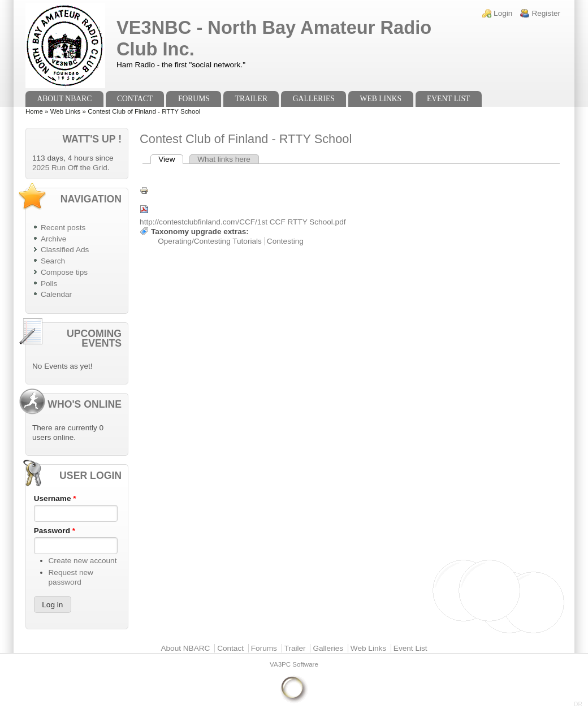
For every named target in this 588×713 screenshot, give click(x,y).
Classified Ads (65, 250)
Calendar (56, 294)
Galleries (314, 99)
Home (34, 111)
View (171, 159)
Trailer (251, 99)
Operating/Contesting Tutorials (210, 241)
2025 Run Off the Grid (70, 168)
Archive (53, 239)
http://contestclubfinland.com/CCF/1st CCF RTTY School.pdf (243, 222)
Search (53, 261)
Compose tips (64, 272)
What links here (224, 159)
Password (55, 531)
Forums (194, 99)
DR (578, 704)
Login (503, 13)
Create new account (83, 561)
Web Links (381, 99)
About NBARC (64, 99)
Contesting (285, 241)
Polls (49, 284)
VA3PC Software (294, 664)
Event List (448, 99)
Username (55, 498)
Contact (135, 99)
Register (546, 13)
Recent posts (63, 228)
